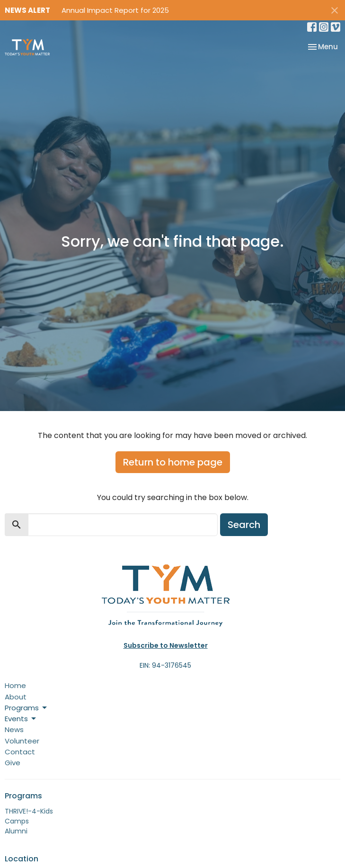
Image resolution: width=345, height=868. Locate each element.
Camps (17, 821)
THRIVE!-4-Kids (29, 811)
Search (244, 525)
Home (15, 685)
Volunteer (22, 741)
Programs (27, 708)
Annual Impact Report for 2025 (115, 10)
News (14, 729)
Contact (20, 752)
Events (21, 719)
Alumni (16, 831)
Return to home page (173, 462)
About (16, 697)
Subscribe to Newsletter (166, 645)
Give (13, 763)
